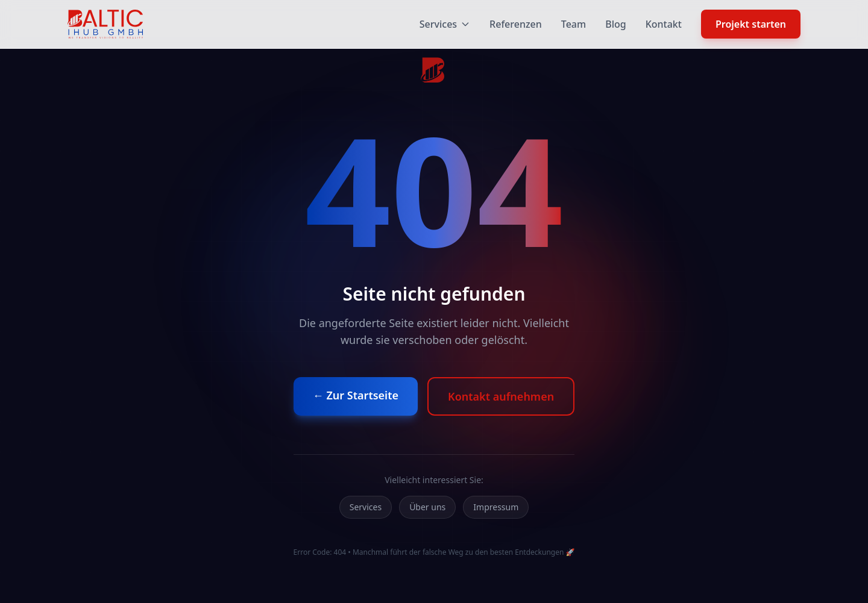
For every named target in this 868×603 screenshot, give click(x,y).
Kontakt (664, 24)
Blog (615, 24)
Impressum (496, 507)
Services (445, 24)
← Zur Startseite (356, 395)
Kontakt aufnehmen (501, 396)
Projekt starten (751, 24)
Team (574, 24)
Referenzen (516, 24)
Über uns (427, 507)
